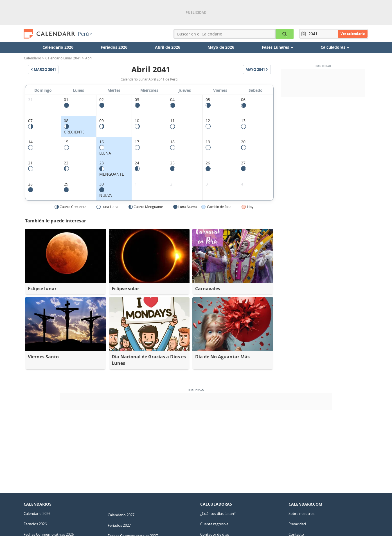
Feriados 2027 (119, 525)
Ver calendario (353, 34)
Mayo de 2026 (221, 47)
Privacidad (297, 524)
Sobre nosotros (301, 513)
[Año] (314, 34)
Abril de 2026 (168, 47)
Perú (85, 34)
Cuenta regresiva (214, 524)
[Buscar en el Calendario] (285, 34)
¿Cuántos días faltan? (218, 513)
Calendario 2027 (121, 515)
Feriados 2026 (114, 47)
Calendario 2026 (58, 47)
